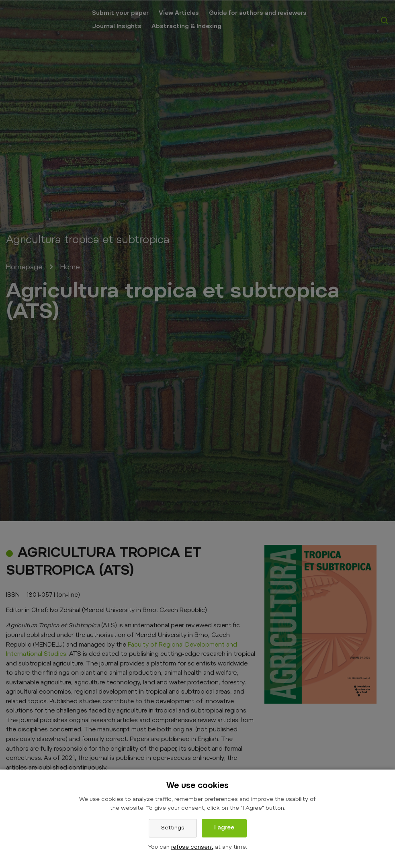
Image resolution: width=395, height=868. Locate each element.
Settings (173, 828)
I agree (224, 828)
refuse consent (192, 848)
